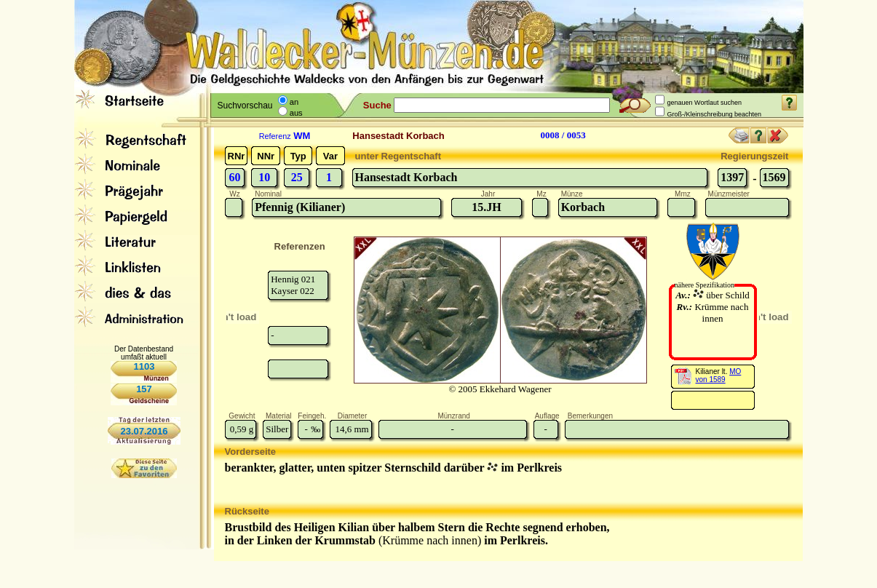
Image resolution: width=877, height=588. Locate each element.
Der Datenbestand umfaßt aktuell (144, 353)
